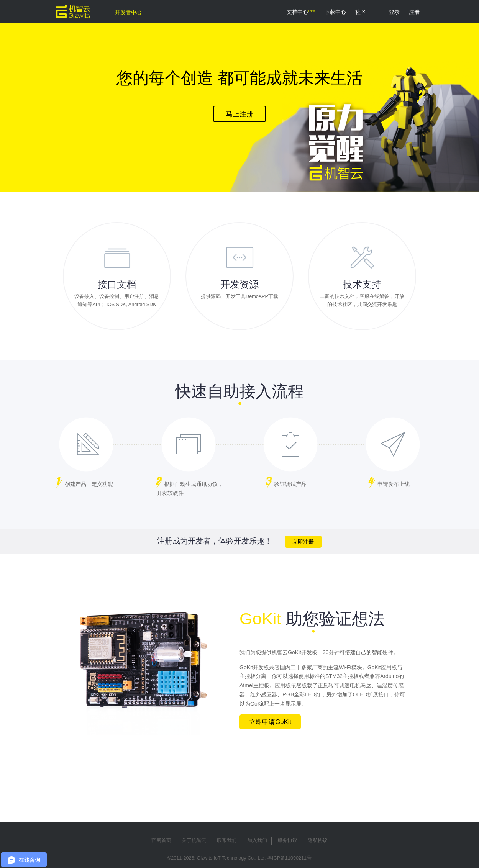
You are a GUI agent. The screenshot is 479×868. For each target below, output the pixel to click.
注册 (414, 12)
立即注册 (303, 542)
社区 (361, 12)
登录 (394, 12)
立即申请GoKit (270, 722)
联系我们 (227, 840)
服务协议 (287, 840)
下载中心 (335, 12)
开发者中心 (128, 12)
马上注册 (239, 114)
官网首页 (161, 840)
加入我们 (257, 840)
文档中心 (297, 12)
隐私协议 (318, 840)
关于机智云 (194, 840)
